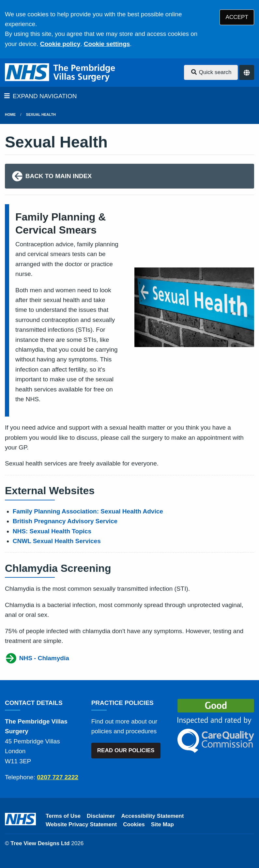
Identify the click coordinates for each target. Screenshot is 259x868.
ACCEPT (237, 17)
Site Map (162, 824)
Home (10, 114)
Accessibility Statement (153, 816)
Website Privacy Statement (81, 824)
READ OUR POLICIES (126, 750)
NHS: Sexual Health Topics (52, 531)
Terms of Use (63, 816)
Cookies (134, 824)
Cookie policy (60, 44)
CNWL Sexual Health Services (57, 541)
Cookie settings (107, 44)
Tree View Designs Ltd (40, 843)
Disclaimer (101, 816)
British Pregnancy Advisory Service (65, 521)
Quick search (211, 72)
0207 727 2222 (58, 777)
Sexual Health (41, 114)
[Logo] (61, 73)
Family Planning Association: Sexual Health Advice (88, 511)
